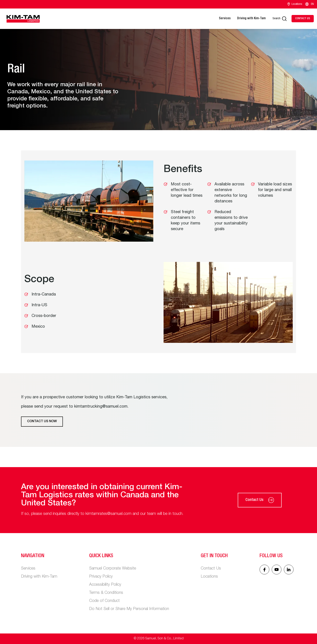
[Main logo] (23, 19)
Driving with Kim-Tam (251, 19)
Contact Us (260, 500)
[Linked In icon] (277, 570)
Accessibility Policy (105, 585)
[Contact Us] (303, 19)
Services (225, 19)
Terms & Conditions (106, 593)
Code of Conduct (104, 601)
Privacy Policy (101, 577)
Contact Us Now (42, 422)
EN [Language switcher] (309, 4)
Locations (295, 4)
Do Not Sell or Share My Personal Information (129, 609)
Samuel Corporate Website (113, 569)
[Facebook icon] (264, 570)
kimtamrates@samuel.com (108, 514)
